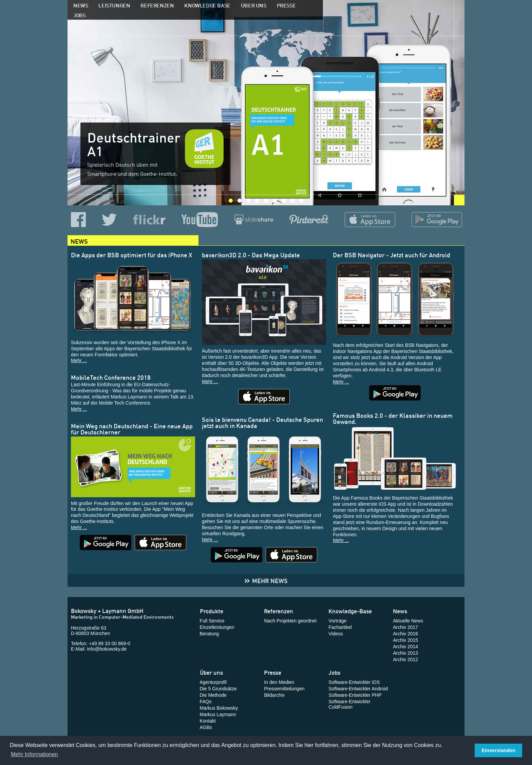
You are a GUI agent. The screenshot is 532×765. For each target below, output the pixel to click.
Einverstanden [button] (499, 750)
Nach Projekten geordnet (290, 621)
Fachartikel (340, 627)
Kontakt (208, 721)
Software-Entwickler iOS (354, 682)
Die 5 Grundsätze (218, 689)
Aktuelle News (408, 621)
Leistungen (114, 5)
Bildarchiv (274, 695)
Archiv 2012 (405, 659)
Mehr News (266, 580)
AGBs (206, 727)
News (81, 5)
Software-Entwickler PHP (355, 695)
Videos (336, 634)
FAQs (206, 702)
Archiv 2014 (405, 647)
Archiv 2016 (405, 634)
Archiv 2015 (405, 640)
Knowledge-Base (350, 611)
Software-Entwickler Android (358, 689)
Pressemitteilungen (284, 689)
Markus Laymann (218, 714)
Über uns (254, 5)
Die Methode (213, 695)
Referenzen (157, 5)
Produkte (212, 611)
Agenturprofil (213, 682)
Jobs (79, 15)
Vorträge (337, 621)
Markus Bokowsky (219, 708)
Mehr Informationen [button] (34, 754)
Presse (286, 5)
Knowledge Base (207, 5)
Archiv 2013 (405, 653)
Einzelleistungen (217, 627)
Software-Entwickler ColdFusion (349, 704)
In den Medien (279, 682)
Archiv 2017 (405, 627)
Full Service (212, 621)
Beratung (210, 634)
